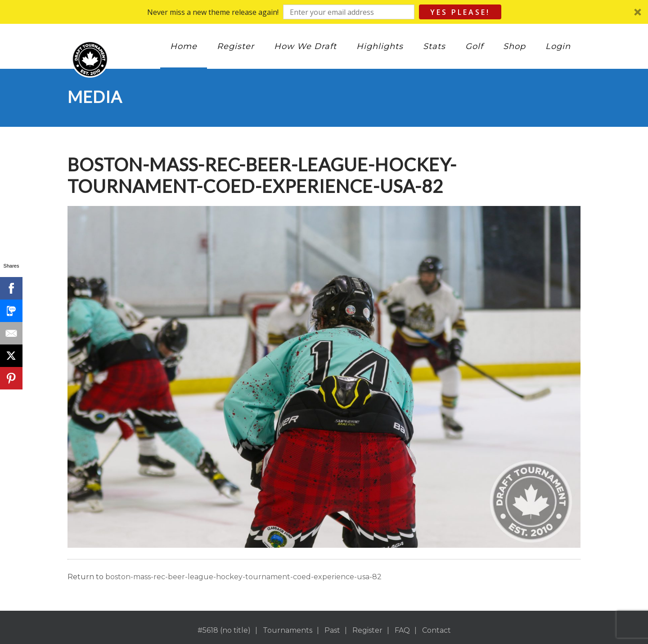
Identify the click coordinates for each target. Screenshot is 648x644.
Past (332, 630)
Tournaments (288, 630)
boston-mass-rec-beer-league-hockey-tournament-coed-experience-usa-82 (243, 577)
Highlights (380, 46)
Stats (434, 46)
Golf (474, 46)
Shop (514, 46)
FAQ (402, 630)
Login (558, 46)
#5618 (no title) (224, 630)
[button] (324, 12)
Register (236, 46)
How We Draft (305, 46)
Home (184, 46)
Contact (436, 630)
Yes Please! (460, 12)
